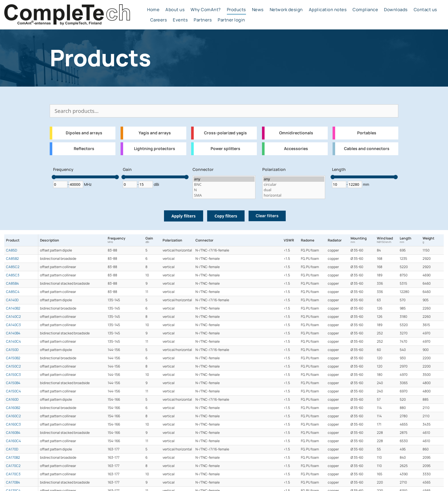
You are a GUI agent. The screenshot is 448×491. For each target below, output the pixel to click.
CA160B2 (13, 408)
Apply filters (184, 216)
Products (236, 10)
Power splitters (225, 149)
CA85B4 (12, 284)
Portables (367, 133)
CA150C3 (13, 375)
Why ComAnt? (206, 10)
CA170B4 (13, 482)
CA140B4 (13, 333)
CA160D (12, 400)
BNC (224, 184)
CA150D (12, 350)
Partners (203, 20)
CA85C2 (13, 267)
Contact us (425, 10)
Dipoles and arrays (84, 133)
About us (175, 10)
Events (180, 20)
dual (294, 190)
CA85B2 (12, 259)
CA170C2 (13, 466)
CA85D (12, 250)
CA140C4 (13, 342)
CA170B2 (13, 458)
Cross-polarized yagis (225, 133)
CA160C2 (13, 416)
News (258, 10)
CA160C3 (13, 424)
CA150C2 (13, 366)
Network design (286, 10)
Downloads (396, 10)
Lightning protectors (155, 149)
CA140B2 (13, 308)
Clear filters (267, 216)
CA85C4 (13, 292)
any (224, 179)
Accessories (296, 149)
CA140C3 (13, 325)
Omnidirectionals (296, 133)
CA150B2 (13, 358)
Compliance (365, 10)
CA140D (12, 300)
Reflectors (84, 149)
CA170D (12, 449)
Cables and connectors (367, 149)
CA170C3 (13, 474)
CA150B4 (13, 383)
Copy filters (226, 216)
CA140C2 (13, 317)
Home (153, 10)
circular (294, 184)
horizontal (294, 195)
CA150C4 (13, 391)
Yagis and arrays (155, 133)
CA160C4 (13, 441)
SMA (224, 195)
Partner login (231, 20)
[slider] (54, 177)
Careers (159, 20)
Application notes (328, 10)
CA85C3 (13, 275)
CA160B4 (13, 433)
